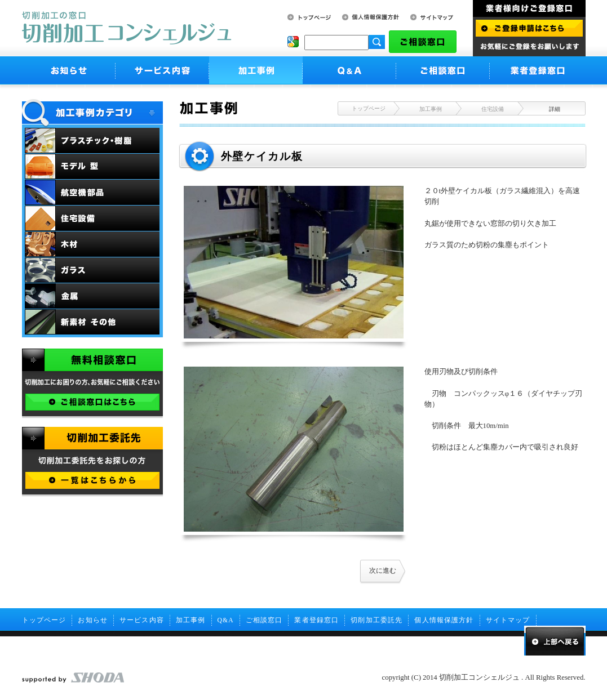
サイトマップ (508, 620)
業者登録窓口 (316, 620)
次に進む (383, 570)
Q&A (226, 620)
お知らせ (93, 620)
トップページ (369, 108)
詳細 (555, 109)
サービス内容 (142, 620)
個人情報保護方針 (444, 620)
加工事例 (431, 109)
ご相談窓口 (264, 620)
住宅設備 (493, 109)
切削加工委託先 (376, 620)
